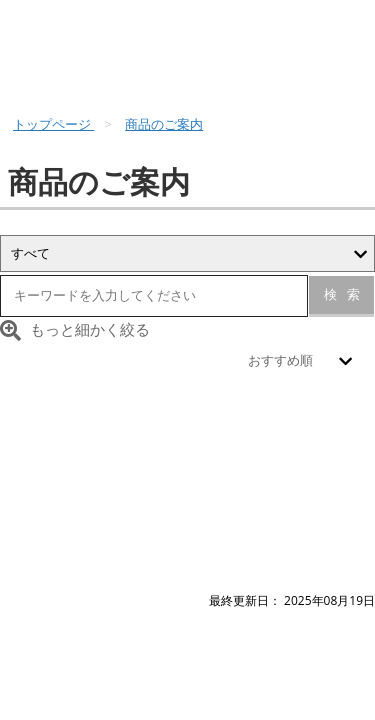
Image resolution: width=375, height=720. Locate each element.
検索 (342, 294)
